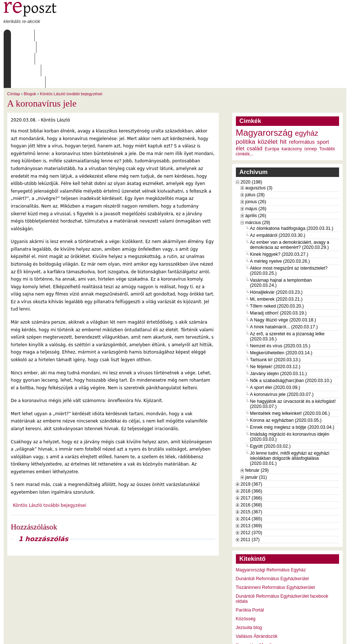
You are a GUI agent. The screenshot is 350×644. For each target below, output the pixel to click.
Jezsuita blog (249, 581)
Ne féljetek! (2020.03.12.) (275, 320)
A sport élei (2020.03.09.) (275, 341)
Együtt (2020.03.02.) (271, 400)
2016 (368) (252, 458)
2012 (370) (252, 486)
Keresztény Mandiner (257, 598)
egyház (307, 86)
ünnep (311, 102)
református (302, 95)
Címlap (21, 35)
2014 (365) (252, 472)
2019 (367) (252, 437)
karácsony (292, 102)
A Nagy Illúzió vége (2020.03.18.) (283, 273)
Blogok (30, 47)
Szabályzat (145, 35)
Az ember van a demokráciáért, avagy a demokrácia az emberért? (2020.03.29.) (290, 198)
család (255, 102)
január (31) (256, 431)
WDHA (333, 634)
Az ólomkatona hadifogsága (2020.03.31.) (292, 182)
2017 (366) (252, 451)
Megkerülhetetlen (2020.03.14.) (281, 306)
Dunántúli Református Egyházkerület (273, 532)
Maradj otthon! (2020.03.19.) (278, 266)
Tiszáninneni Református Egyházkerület (275, 541)
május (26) (256, 162)
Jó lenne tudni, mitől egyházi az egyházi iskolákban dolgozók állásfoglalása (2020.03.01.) (290, 412)
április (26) (256, 169)
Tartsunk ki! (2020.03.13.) (275, 313)
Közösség (246, 572)
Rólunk (49, 35)
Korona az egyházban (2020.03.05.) (286, 374)
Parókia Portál (250, 563)
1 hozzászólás (43, 492)
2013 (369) (252, 479)
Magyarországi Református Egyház (271, 523)
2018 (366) (252, 444)
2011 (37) (250, 493)
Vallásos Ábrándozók (257, 590)
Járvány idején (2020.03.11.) (279, 327)
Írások (78, 35)
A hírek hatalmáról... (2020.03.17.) (284, 280)
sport (323, 95)
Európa (272, 102)
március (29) (258, 176)
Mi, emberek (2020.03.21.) (276, 252)
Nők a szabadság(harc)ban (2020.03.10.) (291, 334)
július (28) (255, 148)
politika (246, 95)
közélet (268, 95)
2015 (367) (252, 465)
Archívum (109, 35)
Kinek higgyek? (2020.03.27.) (279, 208)
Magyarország (264, 86)
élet (240, 102)
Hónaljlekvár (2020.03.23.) (276, 246)
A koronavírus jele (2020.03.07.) (282, 348)
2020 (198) (252, 135)
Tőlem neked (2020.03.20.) (277, 259)
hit (283, 95)
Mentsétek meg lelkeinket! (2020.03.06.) (290, 367)
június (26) (256, 155)
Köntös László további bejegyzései (71, 47)
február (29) (257, 424)
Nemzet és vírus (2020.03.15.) (280, 299)
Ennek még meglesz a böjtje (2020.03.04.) (292, 381)
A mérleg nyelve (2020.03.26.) (280, 215)
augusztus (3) (259, 141)
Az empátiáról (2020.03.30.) (278, 189)
